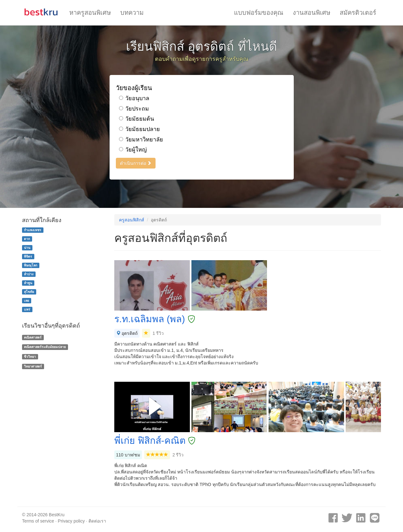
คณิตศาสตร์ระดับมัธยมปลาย (45, 347)
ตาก (27, 239)
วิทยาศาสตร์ (33, 366)
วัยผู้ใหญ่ (133, 150)
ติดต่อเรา (97, 521)
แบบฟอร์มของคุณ (259, 13)
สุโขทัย (29, 292)
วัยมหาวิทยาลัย (141, 140)
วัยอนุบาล (134, 98)
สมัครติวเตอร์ (358, 13)
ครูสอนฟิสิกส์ (132, 220)
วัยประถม (134, 109)
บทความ (132, 13)
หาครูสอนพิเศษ (90, 13)
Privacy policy (71, 521)
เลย (26, 300)
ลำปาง (29, 274)
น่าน (27, 248)
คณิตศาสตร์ (33, 337)
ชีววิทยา (30, 357)
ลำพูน (28, 283)
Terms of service (38, 521)
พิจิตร (28, 256)
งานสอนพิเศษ (312, 13)
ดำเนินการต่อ (136, 163)
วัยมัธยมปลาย (139, 129)
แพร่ (27, 309)
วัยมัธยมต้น (136, 119)
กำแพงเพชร (33, 230)
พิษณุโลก (31, 265)
